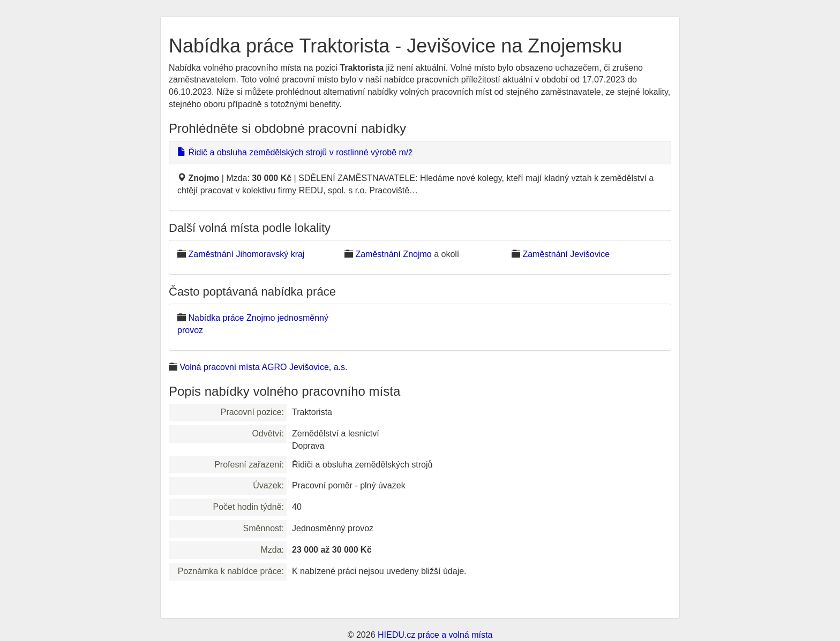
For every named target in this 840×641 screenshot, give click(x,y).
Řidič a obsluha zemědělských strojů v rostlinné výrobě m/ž (295, 152)
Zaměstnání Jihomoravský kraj (246, 254)
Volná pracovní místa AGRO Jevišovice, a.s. (263, 367)
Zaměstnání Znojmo (393, 254)
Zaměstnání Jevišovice (566, 254)
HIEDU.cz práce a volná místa (435, 635)
